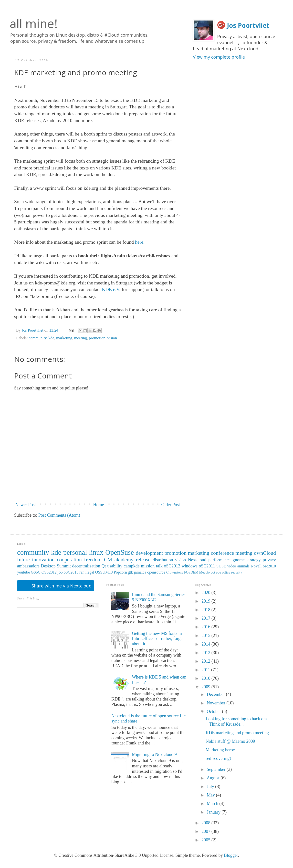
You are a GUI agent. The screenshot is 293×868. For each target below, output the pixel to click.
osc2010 (269, 566)
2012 (206, 661)
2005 (206, 840)
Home (99, 505)
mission (148, 566)
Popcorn (120, 572)
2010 (206, 678)
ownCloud (265, 553)
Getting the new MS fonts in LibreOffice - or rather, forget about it (158, 639)
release (143, 560)
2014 (206, 644)
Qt (104, 566)
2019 (206, 601)
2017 (206, 618)
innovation (43, 560)
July (211, 786)
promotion (97, 338)
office (226, 572)
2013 (206, 653)
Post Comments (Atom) (59, 515)
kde (51, 338)
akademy (124, 560)
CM (108, 560)
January (214, 812)
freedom (93, 560)
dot (213, 572)
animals (243, 566)
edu (219, 572)
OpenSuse (120, 552)
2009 (206, 687)
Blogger (231, 855)
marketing (64, 338)
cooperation (69, 560)
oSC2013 (71, 572)
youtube (23, 572)
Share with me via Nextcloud (61, 586)
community (38, 338)
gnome (239, 560)
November (217, 703)
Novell (256, 566)
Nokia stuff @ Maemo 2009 (230, 741)
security (237, 572)
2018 (206, 610)
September (217, 769)
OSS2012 (49, 572)
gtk (131, 572)
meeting (81, 338)
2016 (206, 627)
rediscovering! (218, 758)
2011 (206, 670)
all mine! (34, 23)
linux (96, 552)
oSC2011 (207, 566)
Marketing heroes (221, 750)
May (211, 795)
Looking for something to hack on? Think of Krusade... (236, 722)
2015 (206, 636)
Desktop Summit (56, 566)
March (213, 804)
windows (190, 566)
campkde (132, 566)
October (214, 711)
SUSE (221, 566)
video (232, 566)
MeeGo (204, 572)
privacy (269, 560)
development (149, 553)
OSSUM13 (104, 572)
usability (115, 566)
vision (112, 338)
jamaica (140, 572)
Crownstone (175, 572)
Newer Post (26, 505)
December (216, 694)
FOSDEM (191, 572)
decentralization (86, 566)
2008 (206, 823)
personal (75, 552)
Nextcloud (197, 560)
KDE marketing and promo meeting (237, 733)
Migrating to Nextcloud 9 (154, 754)
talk (159, 566)
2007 (206, 831)
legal (90, 572)
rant (82, 572)
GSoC (36, 572)
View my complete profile (219, 57)
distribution (163, 560)
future (23, 560)
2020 (206, 593)
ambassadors (28, 566)
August (214, 778)
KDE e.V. (111, 289)
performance (219, 560)
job (60, 572)
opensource (156, 572)
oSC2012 (172, 566)
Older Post (171, 505)
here (139, 242)
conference (223, 553)
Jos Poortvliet (248, 25)
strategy (254, 560)
